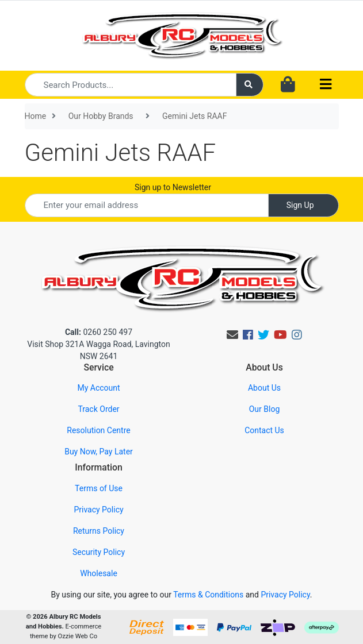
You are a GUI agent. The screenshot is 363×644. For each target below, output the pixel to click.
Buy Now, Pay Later (99, 452)
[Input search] (131, 85)
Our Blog (265, 409)
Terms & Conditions (208, 595)
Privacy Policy (98, 510)
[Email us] (232, 335)
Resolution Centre (98, 430)
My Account (98, 388)
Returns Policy (99, 531)
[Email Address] (147, 205)
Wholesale (99, 573)
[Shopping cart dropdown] (288, 85)
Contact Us (264, 430)
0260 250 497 (99, 332)
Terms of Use (99, 488)
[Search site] (250, 85)
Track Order (98, 409)
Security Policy (99, 552)
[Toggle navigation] (326, 85)
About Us (264, 388)
